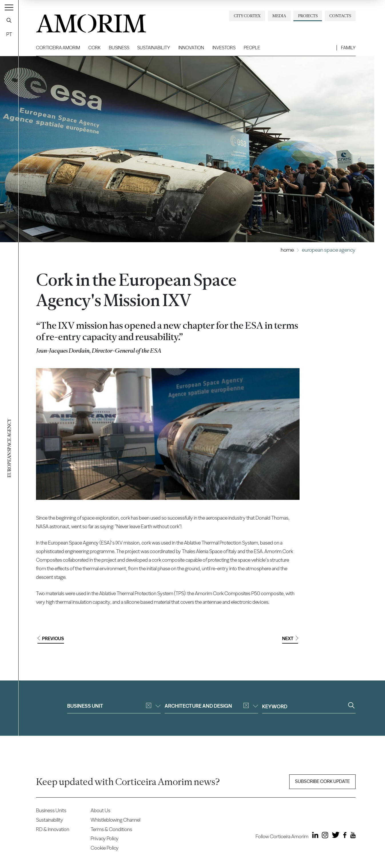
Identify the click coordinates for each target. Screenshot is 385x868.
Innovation (191, 48)
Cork (94, 48)
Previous (51, 639)
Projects (308, 16)
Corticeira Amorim (58, 48)
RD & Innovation (53, 829)
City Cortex (247, 16)
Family (348, 48)
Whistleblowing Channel (115, 820)
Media (279, 16)
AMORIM (82, 21)
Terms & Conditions (111, 829)
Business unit (114, 706)
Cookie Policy (105, 848)
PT (9, 34)
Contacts (340, 16)
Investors (224, 48)
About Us (100, 810)
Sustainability (154, 48)
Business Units (51, 810)
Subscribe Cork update (322, 781)
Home (287, 250)
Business (119, 48)
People (252, 48)
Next (290, 639)
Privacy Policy (105, 838)
